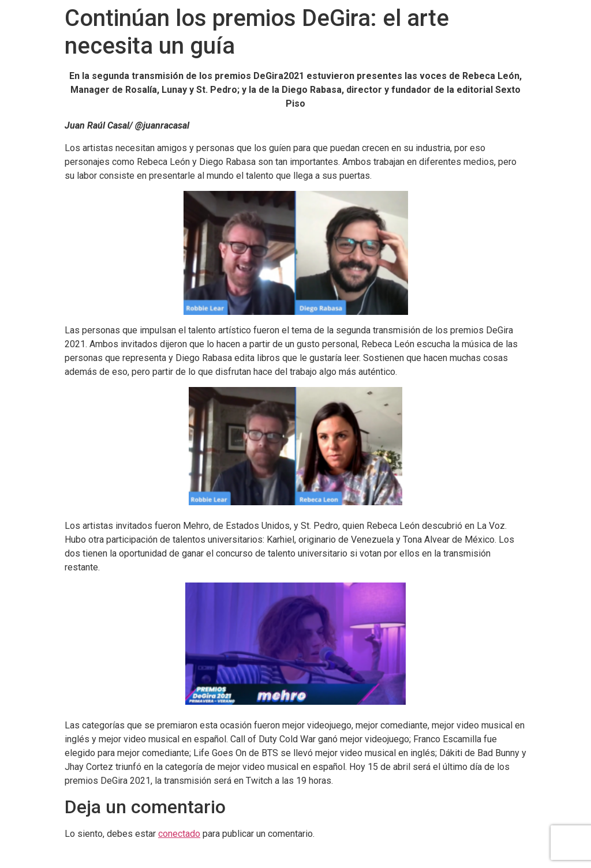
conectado (179, 834)
